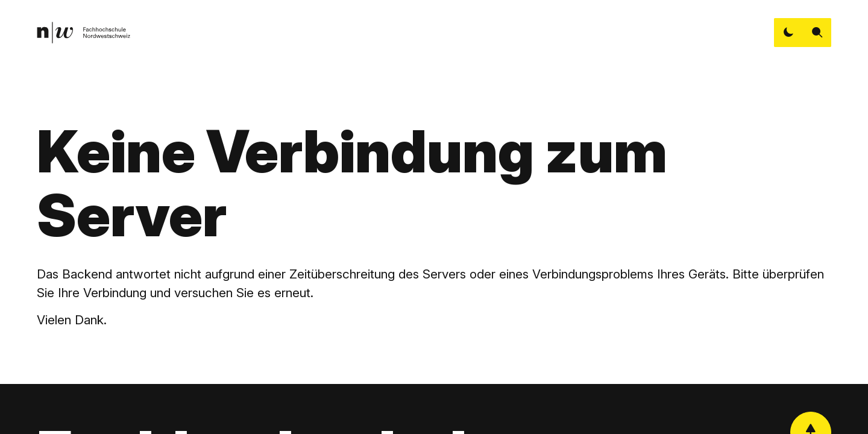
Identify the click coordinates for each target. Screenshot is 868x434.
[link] (83, 33)
